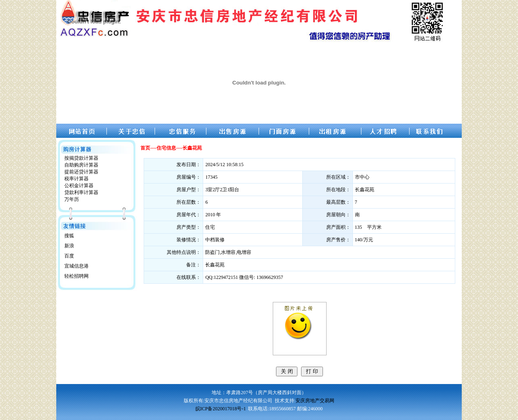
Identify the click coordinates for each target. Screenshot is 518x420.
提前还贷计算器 (81, 172)
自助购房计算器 (81, 165)
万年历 (72, 199)
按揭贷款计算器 (81, 158)
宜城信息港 (76, 266)
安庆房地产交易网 (315, 401)
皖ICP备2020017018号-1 (221, 409)
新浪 (69, 246)
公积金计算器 (79, 186)
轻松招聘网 (76, 276)
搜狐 (69, 236)
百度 (69, 256)
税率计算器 (76, 179)
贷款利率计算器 (81, 192)
